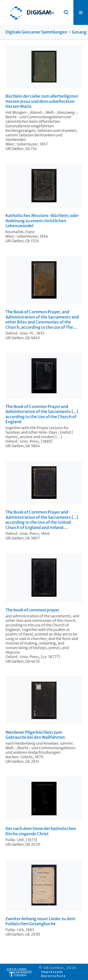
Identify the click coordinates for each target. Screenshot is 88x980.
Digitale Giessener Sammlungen (36, 32)
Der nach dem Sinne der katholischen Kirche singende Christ (41, 831)
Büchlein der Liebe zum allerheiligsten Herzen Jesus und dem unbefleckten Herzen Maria (42, 101)
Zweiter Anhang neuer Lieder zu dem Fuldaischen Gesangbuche (40, 921)
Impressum (52, 972)
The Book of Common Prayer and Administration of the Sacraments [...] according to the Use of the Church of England (42, 414)
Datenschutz (53, 976)
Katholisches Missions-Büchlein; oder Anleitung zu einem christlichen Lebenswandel (42, 221)
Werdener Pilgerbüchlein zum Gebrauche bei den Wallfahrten (35, 735)
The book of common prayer (32, 610)
